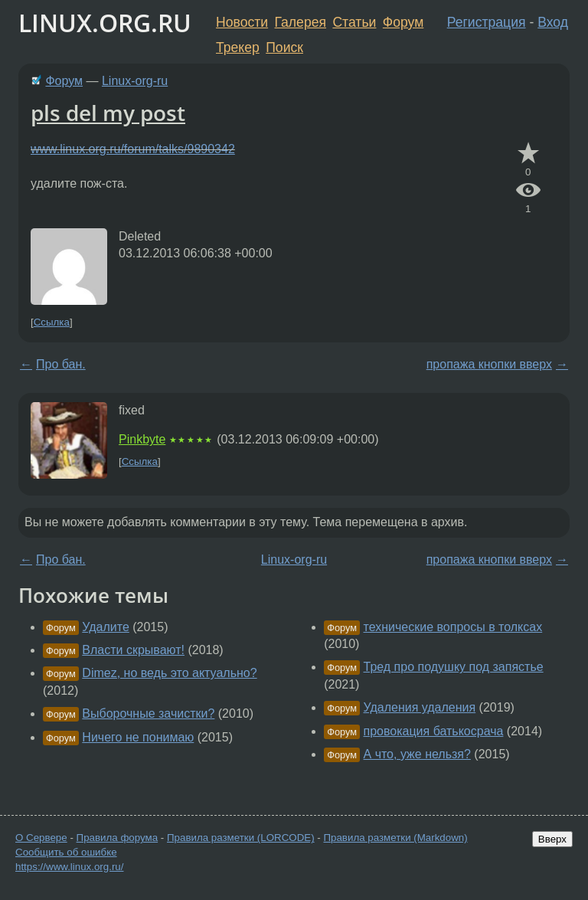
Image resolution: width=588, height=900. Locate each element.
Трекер (238, 47)
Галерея (301, 22)
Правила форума (118, 838)
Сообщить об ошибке (66, 852)
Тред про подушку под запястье (454, 667)
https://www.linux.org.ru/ (69, 867)
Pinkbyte (142, 439)
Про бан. (61, 364)
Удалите (105, 627)
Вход (553, 22)
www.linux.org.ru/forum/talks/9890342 (133, 149)
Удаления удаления (420, 707)
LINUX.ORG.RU (105, 23)
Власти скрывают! (133, 650)
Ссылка (52, 322)
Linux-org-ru (135, 81)
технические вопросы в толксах (453, 627)
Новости (242, 22)
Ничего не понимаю (138, 737)
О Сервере (41, 838)
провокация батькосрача (434, 731)
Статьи (354, 22)
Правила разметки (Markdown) (395, 838)
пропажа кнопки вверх (489, 364)
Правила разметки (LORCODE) (241, 838)
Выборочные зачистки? (148, 713)
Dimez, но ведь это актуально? (169, 673)
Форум (403, 22)
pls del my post (108, 113)
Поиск (284, 47)
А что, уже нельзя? (417, 754)
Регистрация (487, 22)
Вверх (552, 839)
